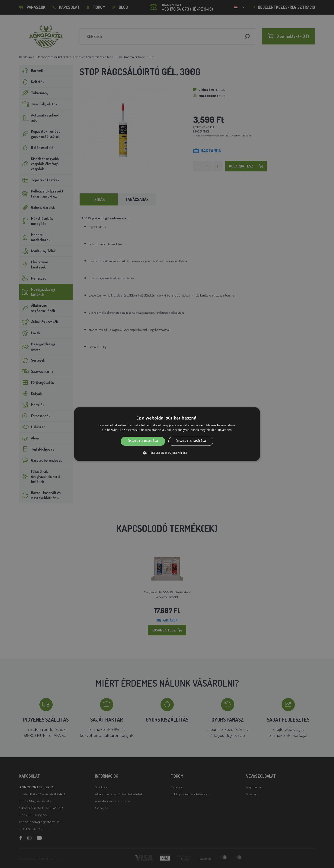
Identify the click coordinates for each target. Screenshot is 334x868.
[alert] (167, 434)
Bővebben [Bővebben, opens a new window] (225, 430)
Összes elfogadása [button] (143, 441)
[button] (167, 453)
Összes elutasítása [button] (191, 441)
